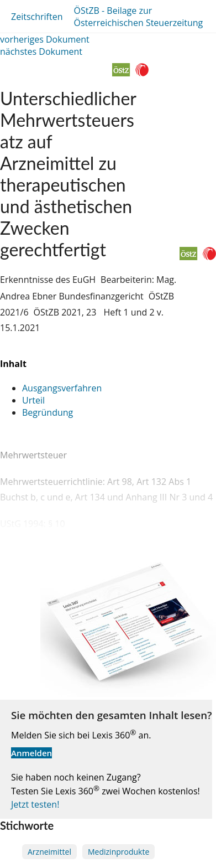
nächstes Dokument (41, 51)
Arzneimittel (49, 852)
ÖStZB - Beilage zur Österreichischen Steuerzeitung (138, 17)
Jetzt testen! (35, 804)
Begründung (48, 412)
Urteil (33, 400)
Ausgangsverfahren (62, 388)
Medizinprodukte (118, 852)
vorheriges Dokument (45, 39)
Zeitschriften (37, 17)
